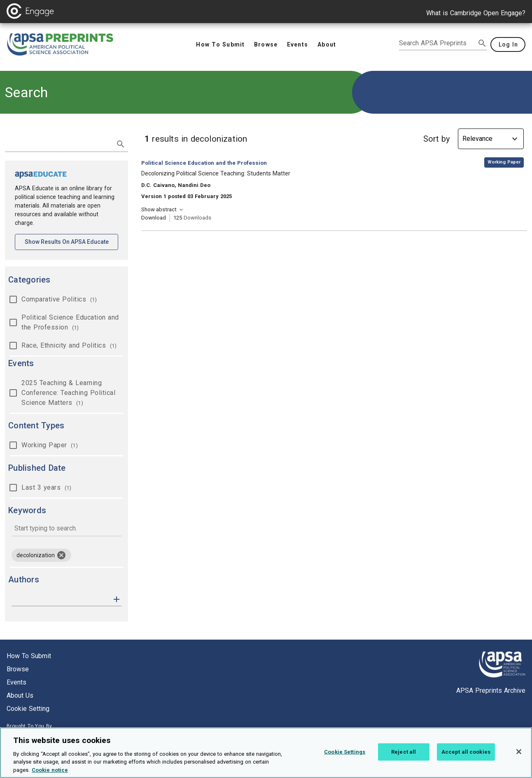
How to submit (29, 656)
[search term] (58, 143)
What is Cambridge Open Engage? (476, 13)
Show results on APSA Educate (72, 241)
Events (16, 682)
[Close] (519, 757)
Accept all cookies (466, 757)
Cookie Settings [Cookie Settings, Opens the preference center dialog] (345, 757)
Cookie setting (28, 709)
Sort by (436, 139)
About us (20, 695)
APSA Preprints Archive (491, 690)
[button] (117, 599)
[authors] (61, 599)
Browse (18, 669)
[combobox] (66, 529)
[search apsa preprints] (437, 43)
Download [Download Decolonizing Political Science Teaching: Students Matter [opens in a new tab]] (154, 218)
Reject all (404, 757)
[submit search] (482, 43)
